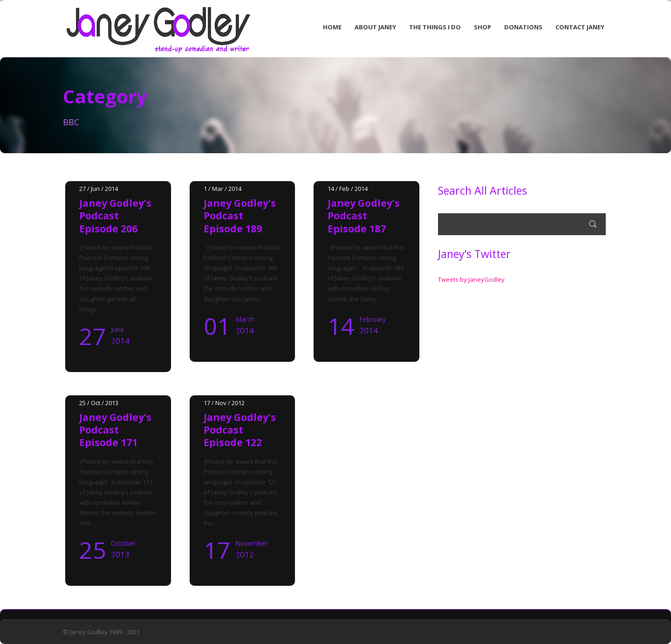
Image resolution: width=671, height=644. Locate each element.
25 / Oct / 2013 (99, 403)
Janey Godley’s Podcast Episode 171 (115, 430)
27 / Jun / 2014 (99, 189)
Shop (483, 27)
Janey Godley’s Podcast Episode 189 (240, 216)
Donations (523, 27)
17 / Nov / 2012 (224, 403)
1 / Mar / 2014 (223, 189)
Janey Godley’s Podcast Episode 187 (364, 216)
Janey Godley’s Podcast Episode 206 (115, 216)
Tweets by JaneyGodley (471, 279)
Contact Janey (580, 27)
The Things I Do (435, 27)
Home (332, 27)
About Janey (375, 27)
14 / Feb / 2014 (348, 189)
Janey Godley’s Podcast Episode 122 (240, 430)
